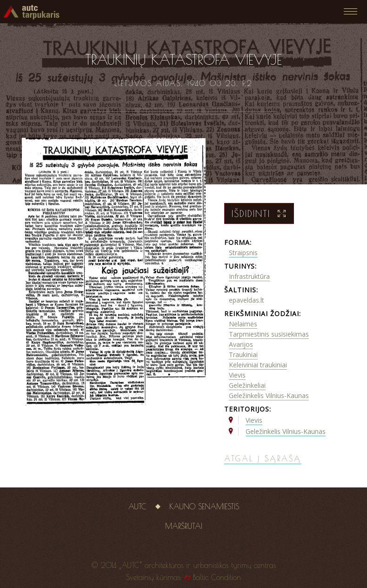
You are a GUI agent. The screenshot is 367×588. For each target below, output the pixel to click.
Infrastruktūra (249, 276)
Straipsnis (243, 253)
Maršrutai (184, 526)
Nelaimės (243, 324)
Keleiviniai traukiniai (258, 365)
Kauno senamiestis (204, 507)
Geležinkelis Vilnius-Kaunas (269, 395)
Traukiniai (243, 355)
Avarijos (241, 344)
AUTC (137, 507)
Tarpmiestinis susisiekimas (269, 334)
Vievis (237, 375)
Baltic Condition (217, 577)
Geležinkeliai (247, 385)
